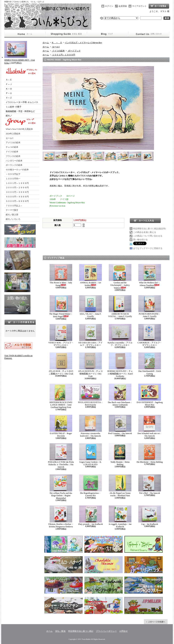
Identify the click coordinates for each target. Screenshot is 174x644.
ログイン (109, 6)
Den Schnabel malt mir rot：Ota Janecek (150, 426)
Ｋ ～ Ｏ (57, 43)
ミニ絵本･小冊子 (14, 107)
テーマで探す (12, 210)
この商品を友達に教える (145, 232)
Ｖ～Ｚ (9, 98)
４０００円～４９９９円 (17, 197)
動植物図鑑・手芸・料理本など (20, 111)
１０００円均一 (13, 179)
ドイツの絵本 (12, 152)
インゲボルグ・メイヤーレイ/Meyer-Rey (84, 43)
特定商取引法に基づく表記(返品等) (149, 229)
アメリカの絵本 (13, 143)
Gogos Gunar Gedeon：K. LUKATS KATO (90, 455)
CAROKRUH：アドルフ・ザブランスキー (150, 335)
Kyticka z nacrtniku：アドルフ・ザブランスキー (120, 335)
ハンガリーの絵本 (14, 161)
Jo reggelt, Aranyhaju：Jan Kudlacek (120, 517)
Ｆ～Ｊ (9, 84)
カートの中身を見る (20, 322)
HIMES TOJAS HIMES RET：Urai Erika (20, 60)
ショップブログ (108, 34)
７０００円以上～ (14, 206)
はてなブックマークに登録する (148, 248)
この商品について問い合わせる (148, 236)
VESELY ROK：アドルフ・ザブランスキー (61, 335)
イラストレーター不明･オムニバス (22, 102)
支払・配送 (60, 631)
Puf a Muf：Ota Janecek (150, 484)
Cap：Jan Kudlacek (150, 515)
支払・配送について (66, 34)
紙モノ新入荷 (12, 215)
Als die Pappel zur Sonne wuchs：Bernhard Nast (120, 486)
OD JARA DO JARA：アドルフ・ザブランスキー (90, 335)
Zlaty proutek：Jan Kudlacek (90, 515)
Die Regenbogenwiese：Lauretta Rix (90, 486)
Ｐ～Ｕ (9, 93)
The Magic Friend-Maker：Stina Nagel (61, 306)
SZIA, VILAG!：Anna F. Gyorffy (90, 306)
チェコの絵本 (12, 147)
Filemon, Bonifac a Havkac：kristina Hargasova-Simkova (61, 517)
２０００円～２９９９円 (17, 188)
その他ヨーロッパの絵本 (17, 170)
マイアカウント (139, 6)
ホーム (25, 34)
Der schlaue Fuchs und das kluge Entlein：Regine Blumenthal (61, 487)
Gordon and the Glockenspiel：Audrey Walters (120, 277)
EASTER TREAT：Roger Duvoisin (61, 426)
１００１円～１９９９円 (17, 183)
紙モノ (9, 116)
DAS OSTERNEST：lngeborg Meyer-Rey (150, 395)
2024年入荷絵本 (13, 134)
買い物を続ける (140, 240)
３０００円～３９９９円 (17, 192)
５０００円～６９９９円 (17, 201)
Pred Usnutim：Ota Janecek (120, 425)
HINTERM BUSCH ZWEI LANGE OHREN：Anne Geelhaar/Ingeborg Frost (61, 396)
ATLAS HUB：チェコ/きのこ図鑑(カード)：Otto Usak (61, 364)
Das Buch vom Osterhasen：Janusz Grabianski (120, 395)
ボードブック (74, 51)
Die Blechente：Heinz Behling (150, 453)
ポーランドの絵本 (14, 165)
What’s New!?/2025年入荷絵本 (19, 129)
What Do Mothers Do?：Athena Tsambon (150, 275)
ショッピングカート (159, 6)
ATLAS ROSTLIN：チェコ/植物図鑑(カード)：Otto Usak (90, 365)
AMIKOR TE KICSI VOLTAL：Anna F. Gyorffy (120, 306)
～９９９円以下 (13, 174)
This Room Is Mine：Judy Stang (61, 275)
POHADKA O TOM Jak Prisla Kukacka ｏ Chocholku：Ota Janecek (61, 456)
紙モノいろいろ (13, 219)
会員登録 (123, 6)
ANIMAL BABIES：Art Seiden (90, 275)
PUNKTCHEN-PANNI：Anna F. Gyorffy (150, 306)
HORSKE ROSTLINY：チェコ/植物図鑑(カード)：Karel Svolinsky (120, 365)
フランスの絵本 (13, 156)
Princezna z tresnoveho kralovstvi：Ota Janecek (90, 426)
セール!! (10, 138)
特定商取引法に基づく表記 (81, 631)
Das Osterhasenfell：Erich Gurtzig (150, 364)
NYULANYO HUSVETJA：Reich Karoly (90, 395)
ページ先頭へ (156, 622)
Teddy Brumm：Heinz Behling (120, 455)
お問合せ (149, 34)
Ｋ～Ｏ (9, 89)
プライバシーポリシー (106, 631)
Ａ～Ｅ (9, 80)
